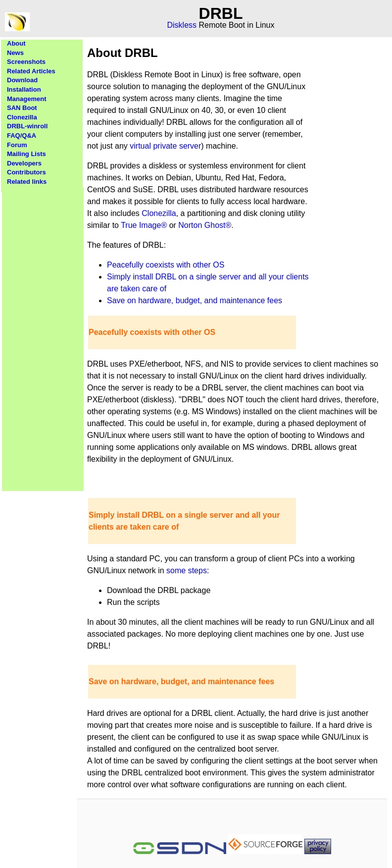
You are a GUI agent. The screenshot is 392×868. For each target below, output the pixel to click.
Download (22, 80)
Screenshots (26, 62)
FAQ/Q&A (22, 136)
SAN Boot (22, 108)
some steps (187, 570)
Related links (27, 182)
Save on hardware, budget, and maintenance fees (195, 300)
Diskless (182, 25)
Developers (24, 163)
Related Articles (31, 71)
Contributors (26, 172)
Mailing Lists (26, 154)
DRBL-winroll (27, 126)
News (15, 53)
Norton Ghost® (205, 225)
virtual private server (165, 146)
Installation (24, 89)
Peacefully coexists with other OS (166, 265)
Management (26, 99)
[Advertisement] (43, 336)
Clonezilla (22, 117)
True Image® (144, 225)
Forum (17, 145)
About (16, 43)
